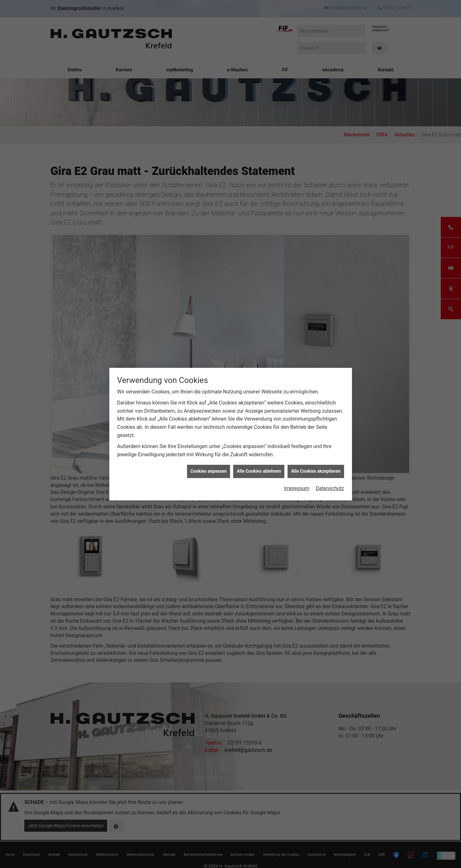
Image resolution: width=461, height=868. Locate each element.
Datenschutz (330, 488)
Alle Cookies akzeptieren (316, 471)
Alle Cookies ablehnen (259, 471)
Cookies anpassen (209, 471)
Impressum (297, 488)
